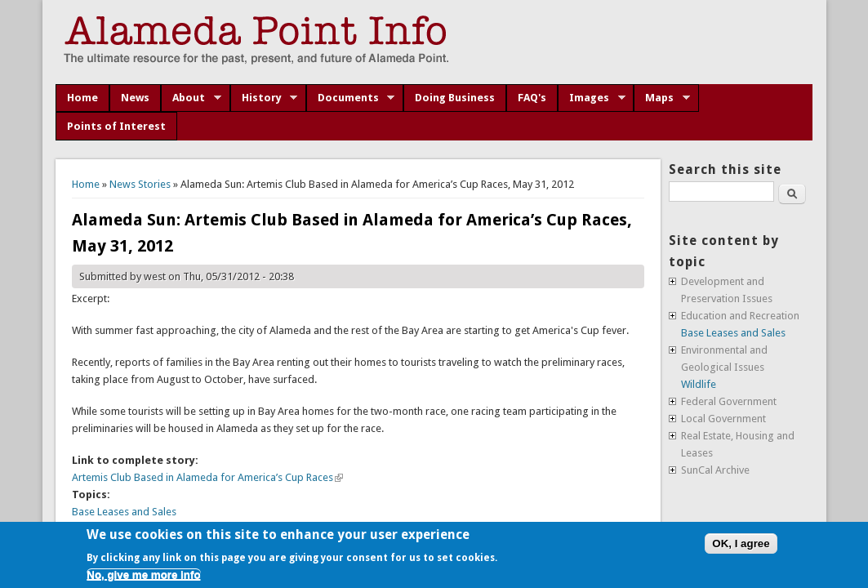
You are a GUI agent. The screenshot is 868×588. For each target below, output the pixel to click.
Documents (351, 98)
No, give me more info (143, 575)
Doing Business (455, 98)
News (135, 98)
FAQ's (532, 98)
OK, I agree (741, 543)
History (264, 98)
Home (82, 98)
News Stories (140, 184)
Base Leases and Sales (124, 512)
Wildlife (699, 384)
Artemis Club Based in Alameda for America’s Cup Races (207, 477)
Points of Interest (116, 126)
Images (592, 98)
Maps (662, 98)
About (191, 98)
